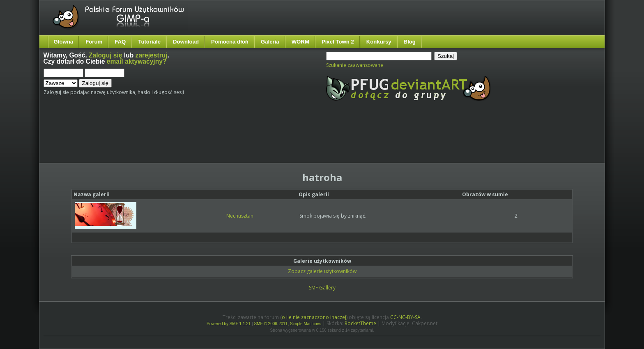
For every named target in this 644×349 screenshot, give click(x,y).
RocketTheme (360, 323)
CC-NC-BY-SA (405, 317)
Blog (410, 42)
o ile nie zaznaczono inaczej (314, 317)
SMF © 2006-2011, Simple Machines (288, 324)
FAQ (120, 42)
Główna (64, 42)
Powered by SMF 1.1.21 (229, 324)
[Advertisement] (198, 139)
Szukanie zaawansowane (355, 65)
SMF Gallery (322, 288)
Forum (94, 42)
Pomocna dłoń (230, 42)
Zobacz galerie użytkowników (322, 271)
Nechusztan (240, 216)
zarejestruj (152, 55)
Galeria (270, 42)
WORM (300, 42)
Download (186, 42)
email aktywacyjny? (137, 61)
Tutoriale (149, 42)
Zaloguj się (105, 55)
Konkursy (379, 42)
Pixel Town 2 (338, 42)
